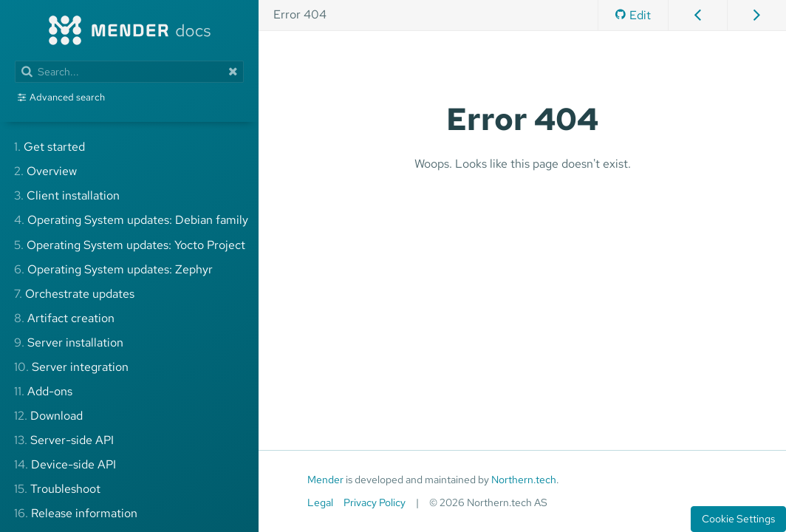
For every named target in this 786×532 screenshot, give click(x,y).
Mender (325, 480)
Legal (320, 502)
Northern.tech (524, 480)
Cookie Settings (738, 519)
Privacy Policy (375, 502)
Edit (633, 15)
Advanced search (67, 97)
